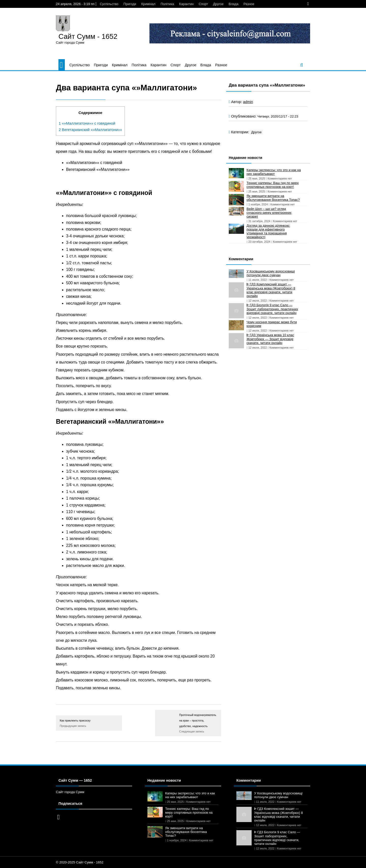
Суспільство (109, 4)
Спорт (203, 4)
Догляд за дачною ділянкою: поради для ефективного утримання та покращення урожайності (268, 231)
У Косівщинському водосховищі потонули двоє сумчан (271, 273)
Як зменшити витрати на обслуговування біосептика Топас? (273, 198)
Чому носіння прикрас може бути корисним (272, 324)
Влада (234, 4)
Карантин (186, 4)
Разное (249, 4)
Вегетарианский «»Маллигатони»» (90, 130)
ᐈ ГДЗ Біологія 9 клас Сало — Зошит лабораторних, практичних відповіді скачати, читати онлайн (272, 309)
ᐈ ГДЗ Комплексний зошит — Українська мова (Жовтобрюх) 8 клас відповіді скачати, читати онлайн (271, 290)
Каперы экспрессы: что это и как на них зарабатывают (274, 172)
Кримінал (148, 4)
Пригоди (130, 4)
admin (248, 102)
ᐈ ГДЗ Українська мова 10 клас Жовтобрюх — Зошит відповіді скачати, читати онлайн (270, 339)
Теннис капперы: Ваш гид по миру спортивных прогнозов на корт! (273, 185)
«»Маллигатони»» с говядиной (87, 123)
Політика (167, 4)
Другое (218, 4)
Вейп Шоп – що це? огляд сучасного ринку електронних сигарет (269, 213)
